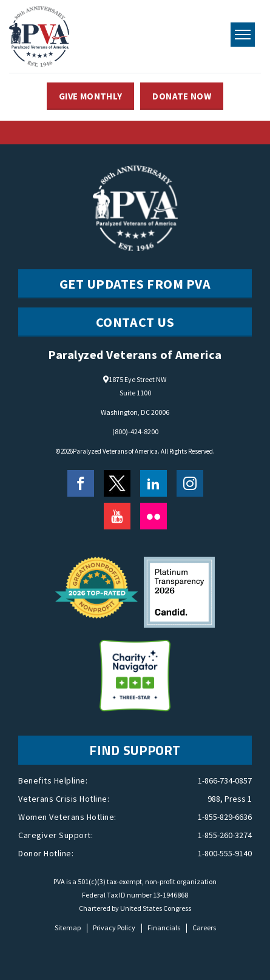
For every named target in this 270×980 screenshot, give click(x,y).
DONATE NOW (182, 96)
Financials (164, 928)
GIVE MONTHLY (91, 96)
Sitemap (68, 928)
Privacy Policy (114, 928)
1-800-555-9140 (225, 853)
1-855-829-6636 (225, 817)
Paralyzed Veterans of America (115, 451)
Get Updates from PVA (135, 284)
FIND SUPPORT (135, 750)
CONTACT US (135, 322)
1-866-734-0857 (225, 780)
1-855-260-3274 (225, 835)
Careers (204, 928)
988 (214, 799)
